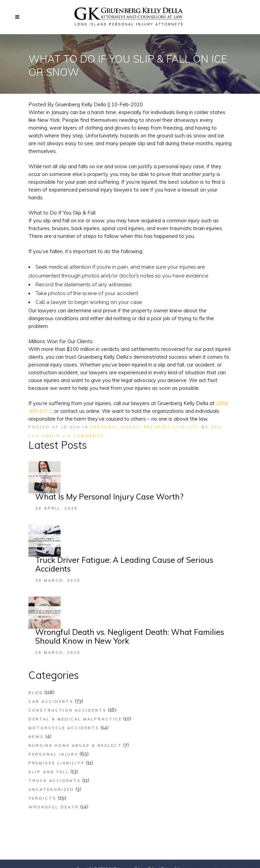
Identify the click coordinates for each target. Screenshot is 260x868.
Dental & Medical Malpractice (75, 719)
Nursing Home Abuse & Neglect (75, 745)
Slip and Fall (49, 772)
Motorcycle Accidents (64, 728)
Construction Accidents (68, 710)
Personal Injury (115, 427)
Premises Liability (172, 427)
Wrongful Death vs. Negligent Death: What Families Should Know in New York (130, 636)
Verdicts (42, 798)
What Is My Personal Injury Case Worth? (109, 497)
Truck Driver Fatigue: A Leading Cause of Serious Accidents (124, 564)
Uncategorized (51, 789)
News (36, 737)
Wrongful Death (54, 807)
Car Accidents (51, 702)
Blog (36, 693)
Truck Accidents (55, 781)
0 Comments (86, 436)
